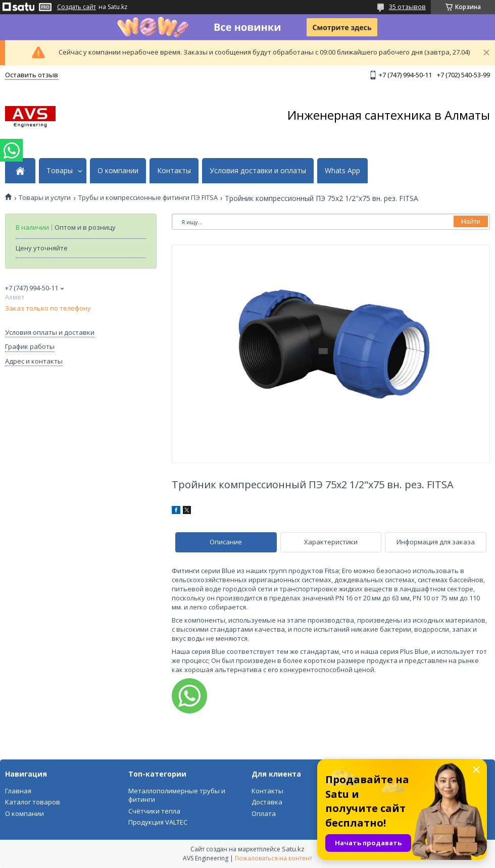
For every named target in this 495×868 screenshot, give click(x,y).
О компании (118, 171)
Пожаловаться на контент (274, 858)
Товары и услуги (45, 198)
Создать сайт (77, 7)
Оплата (264, 813)
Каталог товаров (33, 802)
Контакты (174, 171)
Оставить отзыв (32, 75)
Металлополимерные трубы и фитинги (177, 795)
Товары (60, 171)
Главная (18, 791)
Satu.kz (293, 849)
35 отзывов (407, 7)
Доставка (267, 802)
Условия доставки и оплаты (258, 171)
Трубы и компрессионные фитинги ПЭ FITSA (148, 198)
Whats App (342, 171)
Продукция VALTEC (158, 822)
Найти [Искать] (471, 221)
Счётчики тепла (154, 811)
